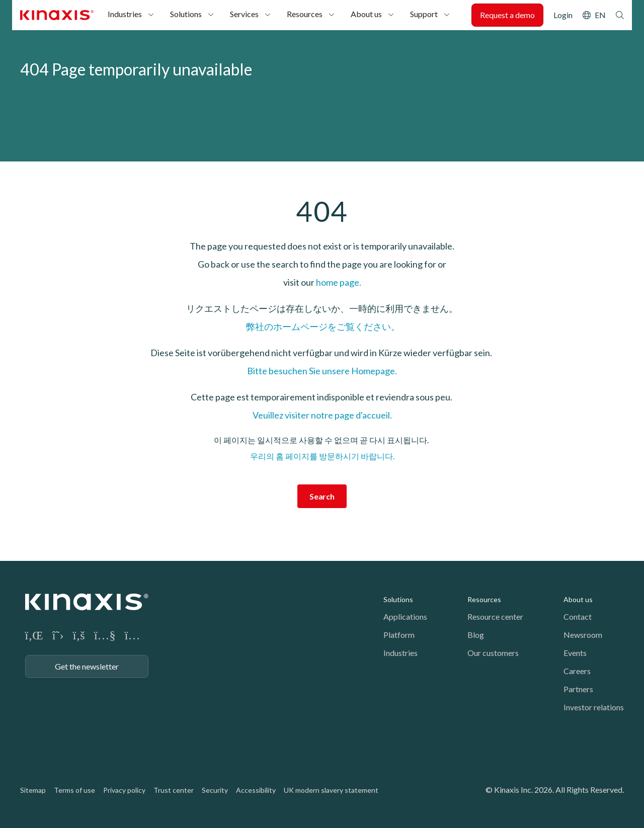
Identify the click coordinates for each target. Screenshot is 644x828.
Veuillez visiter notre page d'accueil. (322, 415)
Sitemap (33, 790)
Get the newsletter (87, 666)
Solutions (186, 14)
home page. (339, 282)
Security (215, 790)
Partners (578, 689)
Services (244, 14)
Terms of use (74, 790)
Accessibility (256, 790)
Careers (577, 671)
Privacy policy (124, 790)
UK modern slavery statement (331, 790)
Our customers (493, 653)
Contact (578, 616)
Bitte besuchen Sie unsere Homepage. (322, 371)
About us (366, 14)
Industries (125, 14)
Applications (405, 616)
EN (600, 15)
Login (563, 15)
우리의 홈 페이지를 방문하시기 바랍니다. (322, 456)
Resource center (495, 616)
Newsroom (583, 635)
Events (575, 653)
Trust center (174, 790)
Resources (305, 14)
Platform (399, 635)
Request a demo (507, 15)
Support (424, 14)
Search (620, 15)
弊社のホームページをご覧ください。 (322, 326)
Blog (476, 635)
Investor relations (594, 707)
